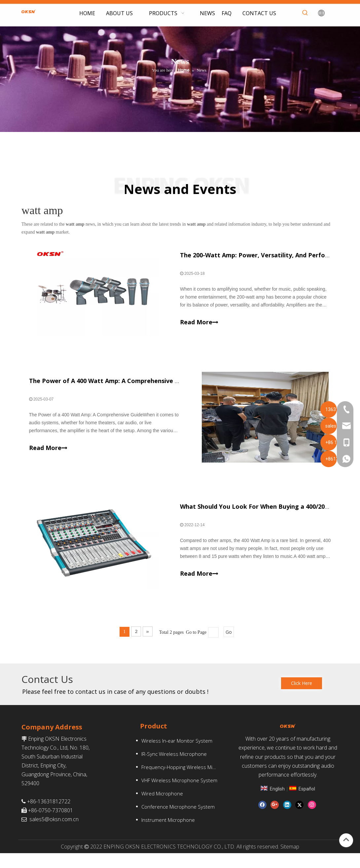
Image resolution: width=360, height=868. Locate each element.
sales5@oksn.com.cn (54, 834)
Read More (199, 325)
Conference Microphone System (178, 821)
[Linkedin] (287, 822)
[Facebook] (262, 822)
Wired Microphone (162, 808)
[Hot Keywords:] (305, 13)
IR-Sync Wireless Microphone (174, 768)
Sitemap (290, 861)
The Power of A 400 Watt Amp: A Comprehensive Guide (113, 388)
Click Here (302, 698)
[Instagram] (312, 822)
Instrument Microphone (168, 834)
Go (229, 647)
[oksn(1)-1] (285, 741)
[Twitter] (299, 822)
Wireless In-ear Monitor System (177, 755)
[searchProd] (296, 13)
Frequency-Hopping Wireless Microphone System (183, 782)
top (346, 840)
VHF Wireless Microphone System (179, 795)
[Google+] (275, 822)
